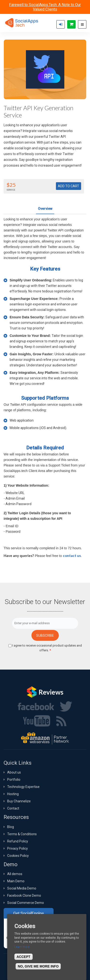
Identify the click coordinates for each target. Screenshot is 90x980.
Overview (45, 209)
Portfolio (14, 780)
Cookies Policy (18, 856)
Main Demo (16, 881)
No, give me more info (38, 966)
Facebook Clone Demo (24, 895)
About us (14, 772)
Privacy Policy (18, 848)
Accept (24, 957)
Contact (13, 808)
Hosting (13, 794)
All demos (15, 874)
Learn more (22, 947)
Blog (11, 827)
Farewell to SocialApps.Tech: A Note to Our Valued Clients (45, 7)
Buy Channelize (19, 801)
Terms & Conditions (22, 834)
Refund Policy (18, 841)
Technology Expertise (23, 787)
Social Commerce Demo (26, 903)
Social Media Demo (22, 888)
